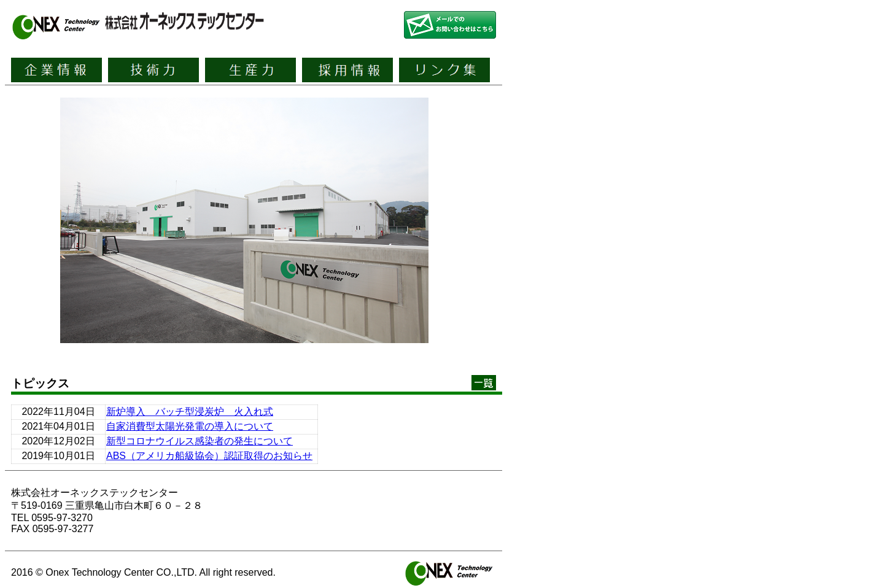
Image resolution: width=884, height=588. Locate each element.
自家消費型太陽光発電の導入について (190, 426)
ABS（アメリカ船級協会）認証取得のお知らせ (209, 456)
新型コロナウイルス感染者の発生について (200, 441)
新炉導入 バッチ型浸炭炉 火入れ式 (190, 412)
